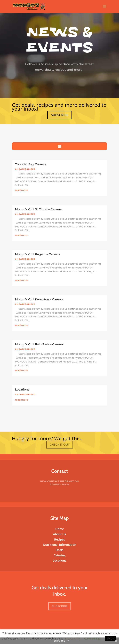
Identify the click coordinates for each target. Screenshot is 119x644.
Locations (22, 390)
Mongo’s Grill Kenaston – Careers (39, 299)
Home (60, 529)
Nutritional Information (59, 545)
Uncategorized (25, 169)
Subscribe (59, 115)
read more (21, 190)
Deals (59, 550)
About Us (59, 534)
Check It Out (60, 445)
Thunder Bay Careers (31, 164)
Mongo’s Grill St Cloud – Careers (38, 209)
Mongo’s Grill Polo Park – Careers (39, 344)
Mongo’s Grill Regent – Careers (38, 254)
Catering (60, 555)
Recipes (60, 539)
